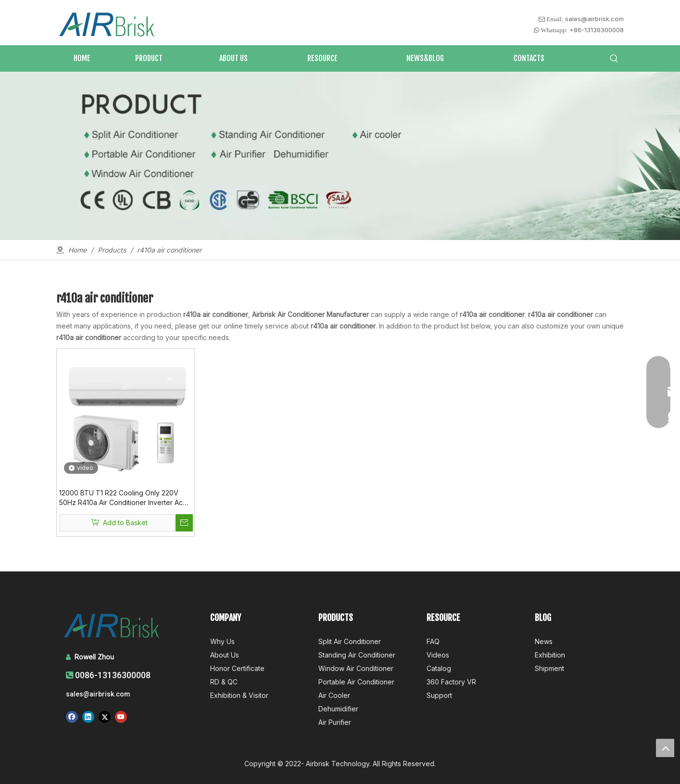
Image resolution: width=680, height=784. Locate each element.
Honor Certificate (237, 668)
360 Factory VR (451, 682)
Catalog (439, 668)
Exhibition (550, 655)
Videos (438, 655)
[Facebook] (72, 717)
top (665, 748)
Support (439, 695)
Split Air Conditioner (350, 641)
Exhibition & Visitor (239, 695)
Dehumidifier (338, 709)
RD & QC (224, 682)
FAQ (433, 641)
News (544, 641)
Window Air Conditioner (356, 668)
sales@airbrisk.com (594, 19)
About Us (225, 655)
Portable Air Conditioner (356, 682)
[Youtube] (121, 717)
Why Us (222, 641)
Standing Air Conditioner (357, 655)
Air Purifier (335, 722)
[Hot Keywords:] (614, 59)
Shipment (549, 668)
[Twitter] (105, 717)
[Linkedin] (88, 717)
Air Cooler (334, 695)
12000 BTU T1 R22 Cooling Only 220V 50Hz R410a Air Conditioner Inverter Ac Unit (121, 498)
